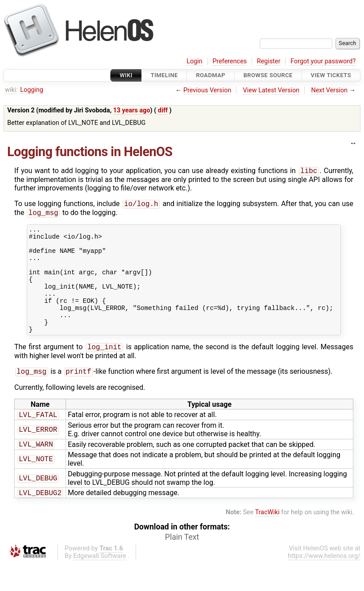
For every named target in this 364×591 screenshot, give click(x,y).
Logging (32, 90)
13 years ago (132, 110)
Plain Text (182, 564)
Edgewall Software (100, 583)
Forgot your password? (323, 61)
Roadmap (211, 75)
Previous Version (207, 90)
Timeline (164, 75)
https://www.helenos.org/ (324, 583)
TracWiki (267, 539)
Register (269, 61)
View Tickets (331, 75)
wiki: (11, 90)
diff (163, 110)
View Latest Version (271, 90)
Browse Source (268, 75)
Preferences (230, 61)
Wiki (126, 75)
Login (194, 61)
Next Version (329, 90)
